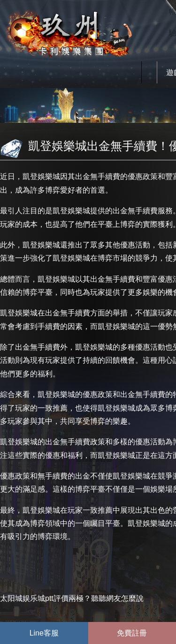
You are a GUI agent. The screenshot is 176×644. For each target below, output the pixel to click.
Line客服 (44, 633)
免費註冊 (132, 633)
